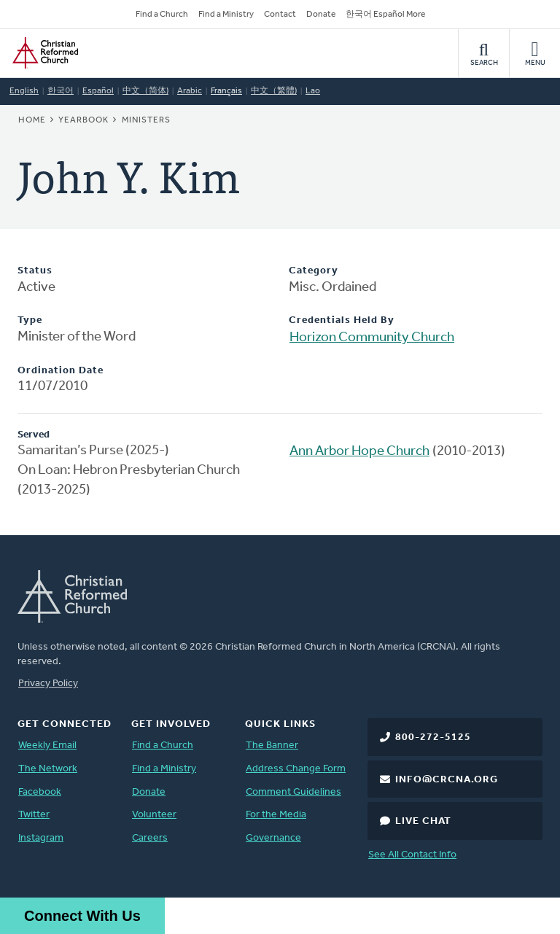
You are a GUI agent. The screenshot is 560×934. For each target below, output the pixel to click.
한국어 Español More (385, 15)
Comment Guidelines (293, 792)
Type (30, 320)
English (24, 91)
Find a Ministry (226, 15)
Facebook (40, 792)
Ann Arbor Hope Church (359, 452)
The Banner (272, 746)
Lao (313, 91)
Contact (280, 15)
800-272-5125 (433, 738)
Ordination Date (61, 371)
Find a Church (162, 15)
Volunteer (154, 815)
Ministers (146, 120)
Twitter (34, 815)
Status (35, 271)
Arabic (190, 91)
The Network (48, 769)
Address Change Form (296, 769)
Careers (150, 838)
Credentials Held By (342, 320)
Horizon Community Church (372, 338)
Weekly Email (47, 746)
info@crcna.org (447, 780)
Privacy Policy (48, 684)
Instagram (41, 838)
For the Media (276, 815)
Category (314, 271)
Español (98, 91)
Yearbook (83, 120)
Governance (273, 838)
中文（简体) (145, 91)
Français (226, 91)
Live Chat (423, 821)
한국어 (61, 91)
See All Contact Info (412, 855)
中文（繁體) (274, 91)
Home (32, 120)
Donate (321, 15)
